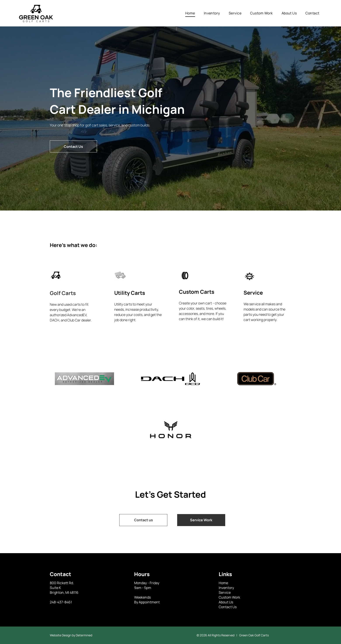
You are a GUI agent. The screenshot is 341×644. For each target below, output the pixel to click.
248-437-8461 (61, 602)
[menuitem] (190, 13)
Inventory (226, 588)
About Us (226, 602)
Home (223, 583)
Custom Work (229, 597)
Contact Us (228, 607)
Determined (84, 635)
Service (225, 592)
